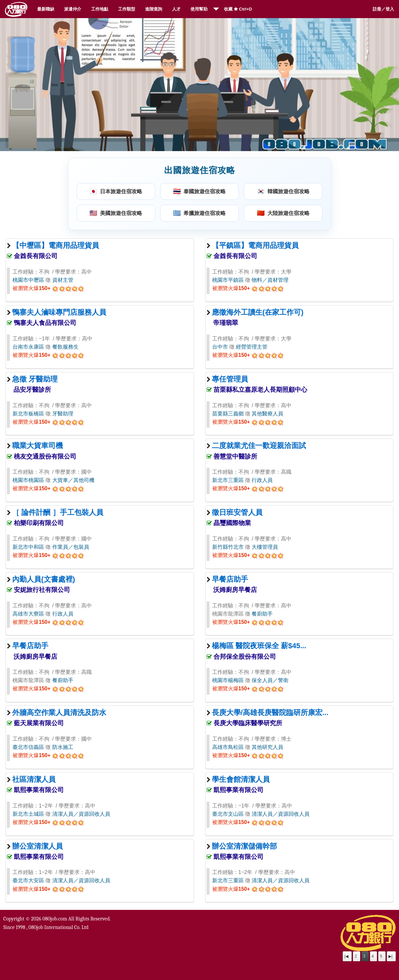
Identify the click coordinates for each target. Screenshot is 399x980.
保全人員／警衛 (270, 680)
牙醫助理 (63, 414)
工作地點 (100, 9)
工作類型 (127, 9)
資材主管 (63, 280)
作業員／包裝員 (71, 547)
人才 (176, 9)
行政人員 (262, 480)
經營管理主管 (252, 347)
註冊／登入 (383, 9)
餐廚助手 (262, 614)
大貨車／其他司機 (73, 480)
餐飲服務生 (65, 347)
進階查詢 (154, 9)
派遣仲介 (73, 9)
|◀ (346, 956)
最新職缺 (46, 9)
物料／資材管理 (270, 280)
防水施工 (63, 747)
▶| (390, 956)
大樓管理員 (265, 547)
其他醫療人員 (267, 414)
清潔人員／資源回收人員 (81, 814)
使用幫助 (199, 9)
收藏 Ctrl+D (238, 9)
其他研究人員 (267, 747)
